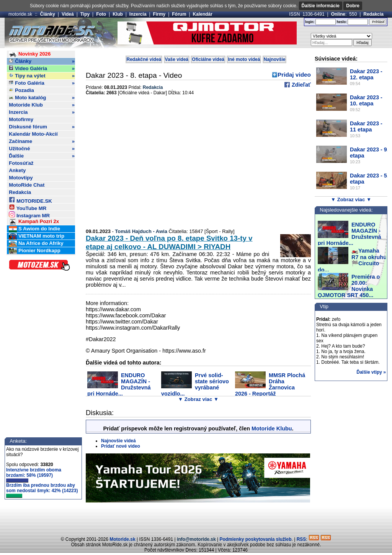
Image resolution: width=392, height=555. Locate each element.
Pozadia (21, 90)
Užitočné (42, 149)
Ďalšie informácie (321, 6)
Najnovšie (275, 59)
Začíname (42, 141)
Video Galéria (42, 69)
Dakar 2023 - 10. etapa (366, 100)
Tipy (85, 14)
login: (310, 22)
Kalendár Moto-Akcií (33, 134)
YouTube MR (28, 207)
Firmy (159, 14)
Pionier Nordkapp (35, 251)
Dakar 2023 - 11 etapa (366, 126)
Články (48, 14)
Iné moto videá (244, 59)
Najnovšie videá (118, 441)
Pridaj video (294, 75)
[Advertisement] (196, 519)
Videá (68, 14)
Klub (118, 14)
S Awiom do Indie (34, 229)
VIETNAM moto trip (37, 236)
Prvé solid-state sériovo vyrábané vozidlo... (195, 384)
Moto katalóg (42, 98)
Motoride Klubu (272, 429)
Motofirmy (21, 119)
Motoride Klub (42, 105)
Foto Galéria (42, 83)
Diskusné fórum (42, 127)
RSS (301, 539)
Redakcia (373, 14)
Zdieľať (301, 85)
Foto (101, 14)
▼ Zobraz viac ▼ (198, 399)
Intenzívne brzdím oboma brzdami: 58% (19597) (34, 475)
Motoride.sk (122, 539)
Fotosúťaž (21, 163)
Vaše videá (177, 59)
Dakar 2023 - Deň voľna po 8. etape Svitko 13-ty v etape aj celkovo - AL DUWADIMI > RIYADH (169, 242)
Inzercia (138, 14)
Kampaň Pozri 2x (34, 222)
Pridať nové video (121, 446)
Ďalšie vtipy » (371, 372)
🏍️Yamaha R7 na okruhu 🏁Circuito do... (352, 260)
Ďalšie (42, 156)
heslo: (342, 22)
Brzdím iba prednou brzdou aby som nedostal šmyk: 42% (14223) (42, 490)
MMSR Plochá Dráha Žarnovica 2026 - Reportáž (270, 384)
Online (338, 14)
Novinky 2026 (30, 54)
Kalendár (203, 14)
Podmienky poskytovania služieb (255, 539)
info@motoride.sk (196, 539)
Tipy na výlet (42, 76)
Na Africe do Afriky (36, 244)
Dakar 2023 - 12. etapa (366, 74)
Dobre (353, 6)
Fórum (179, 14)
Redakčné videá (144, 59)
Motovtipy (21, 178)
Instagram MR (29, 214)
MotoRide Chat (27, 185)
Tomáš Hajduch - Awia (141, 231)
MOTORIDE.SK (30, 200)
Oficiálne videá (208, 59)
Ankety (17, 170)
